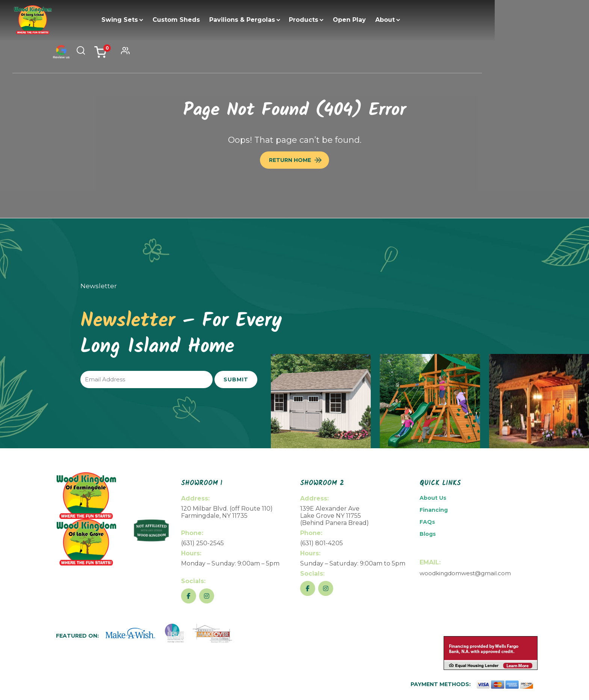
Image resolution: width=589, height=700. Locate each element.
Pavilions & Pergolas (267, 20)
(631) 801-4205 (322, 543)
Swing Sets (145, 20)
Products (329, 20)
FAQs (427, 522)
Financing (434, 510)
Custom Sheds (201, 20)
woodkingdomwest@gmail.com (465, 573)
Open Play (375, 20)
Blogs (428, 534)
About (410, 20)
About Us (433, 498)
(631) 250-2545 (202, 543)
